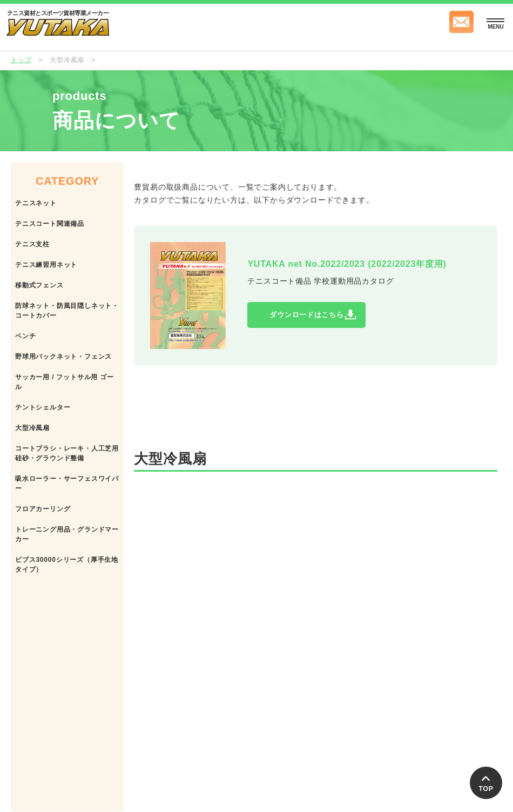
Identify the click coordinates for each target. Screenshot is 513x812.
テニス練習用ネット (46, 265)
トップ (21, 60)
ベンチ (25, 336)
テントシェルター (43, 407)
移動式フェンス (39, 285)
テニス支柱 (32, 244)
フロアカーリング (43, 509)
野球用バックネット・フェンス (63, 357)
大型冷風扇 (32, 428)
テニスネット (36, 203)
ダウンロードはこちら (323, 317)
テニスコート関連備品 (50, 224)
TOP (486, 781)
